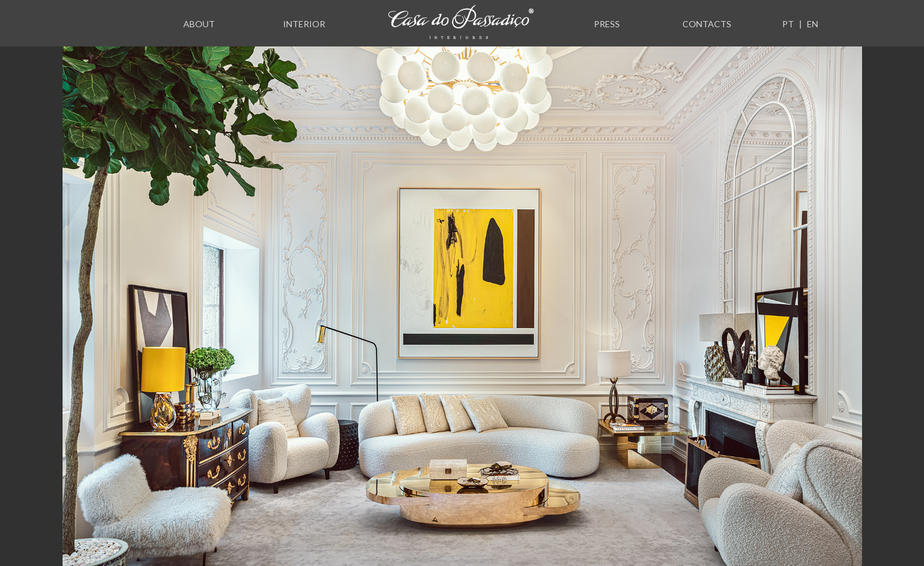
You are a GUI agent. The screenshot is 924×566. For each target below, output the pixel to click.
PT (788, 24)
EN (813, 24)
